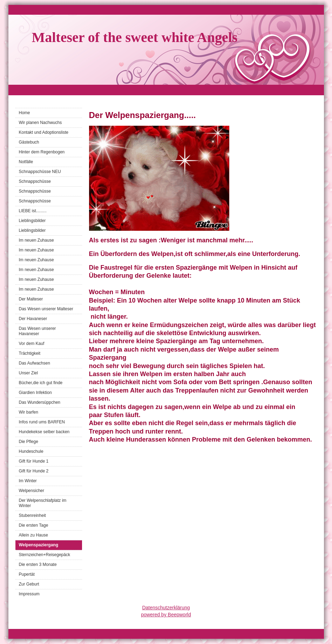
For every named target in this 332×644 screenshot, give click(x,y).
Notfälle (26, 162)
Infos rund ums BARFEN (42, 422)
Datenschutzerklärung (166, 608)
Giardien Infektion (35, 393)
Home (25, 113)
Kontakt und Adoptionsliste (44, 132)
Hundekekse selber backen (44, 432)
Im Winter (28, 481)
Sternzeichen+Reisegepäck (45, 555)
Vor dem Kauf (32, 344)
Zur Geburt (29, 584)
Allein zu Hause (33, 535)
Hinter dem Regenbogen (42, 152)
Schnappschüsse (35, 181)
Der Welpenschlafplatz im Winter (43, 503)
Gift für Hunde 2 (34, 471)
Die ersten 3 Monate (38, 565)
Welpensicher (32, 491)
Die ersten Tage (34, 525)
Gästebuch (29, 142)
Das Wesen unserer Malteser (46, 309)
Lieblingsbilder (32, 221)
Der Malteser (31, 299)
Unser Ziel (29, 373)
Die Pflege (29, 442)
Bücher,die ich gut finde (41, 383)
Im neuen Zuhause (36, 240)
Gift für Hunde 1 (34, 461)
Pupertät (27, 574)
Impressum (29, 594)
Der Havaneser (33, 319)
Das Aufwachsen (35, 363)
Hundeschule (31, 451)
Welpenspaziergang (39, 545)
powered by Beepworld (166, 615)
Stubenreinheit (32, 515)
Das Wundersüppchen (40, 402)
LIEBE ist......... (33, 211)
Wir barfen (29, 412)
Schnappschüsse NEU (40, 172)
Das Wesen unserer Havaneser (38, 331)
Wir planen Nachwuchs (40, 123)
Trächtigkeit (30, 353)
